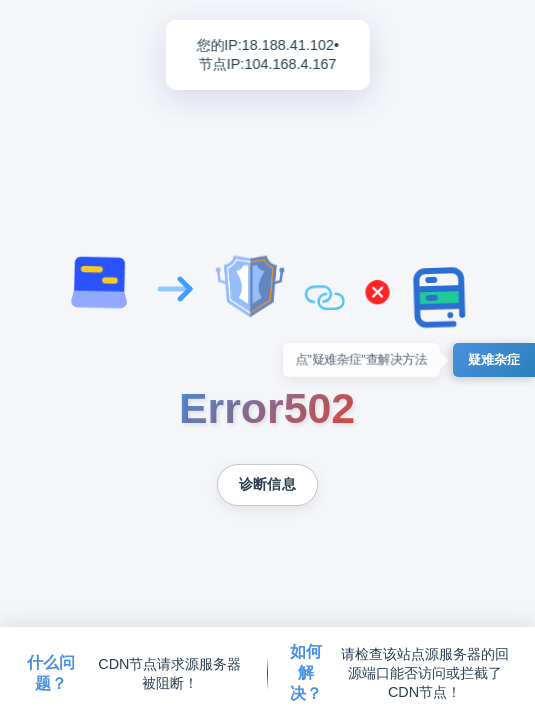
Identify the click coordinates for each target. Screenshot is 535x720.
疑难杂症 (494, 359)
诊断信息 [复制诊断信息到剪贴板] (267, 484)
